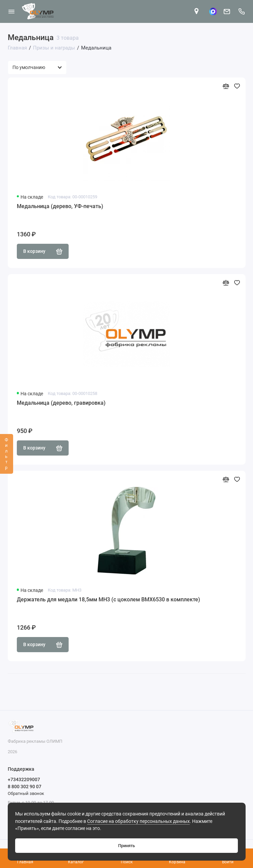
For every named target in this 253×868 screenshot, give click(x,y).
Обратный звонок (26, 793)
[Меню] (11, 11)
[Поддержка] (242, 11)
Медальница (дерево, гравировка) (61, 403)
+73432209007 (24, 779)
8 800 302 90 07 (25, 787)
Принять (126, 846)
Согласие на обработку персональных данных (138, 821)
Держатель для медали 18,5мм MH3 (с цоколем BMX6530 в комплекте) (109, 599)
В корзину (43, 252)
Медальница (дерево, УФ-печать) (60, 206)
